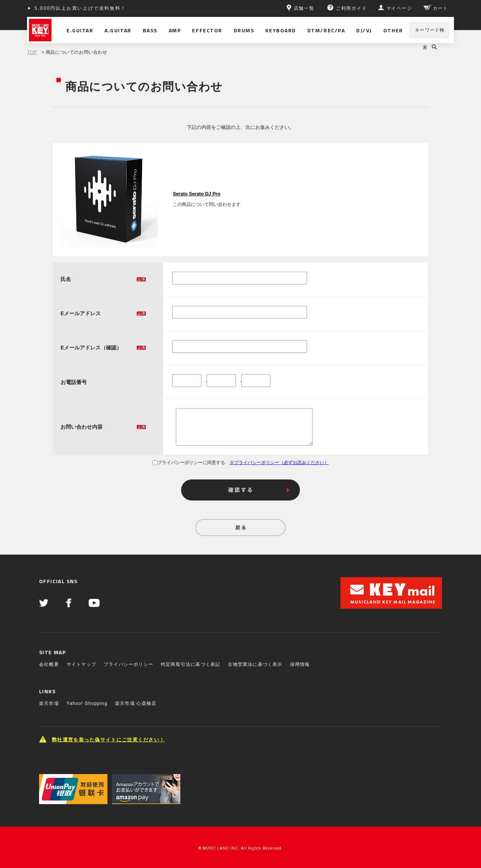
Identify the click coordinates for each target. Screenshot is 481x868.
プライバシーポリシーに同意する (189, 463)
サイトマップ (81, 664)
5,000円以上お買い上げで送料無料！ (80, 8)
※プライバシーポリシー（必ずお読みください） (279, 463)
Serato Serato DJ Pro (197, 194)
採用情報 (300, 664)
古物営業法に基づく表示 (255, 664)
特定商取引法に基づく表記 (191, 664)
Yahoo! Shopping (87, 703)
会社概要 (49, 664)
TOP (32, 52)
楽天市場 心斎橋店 (136, 703)
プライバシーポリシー (129, 664)
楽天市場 (49, 703)
